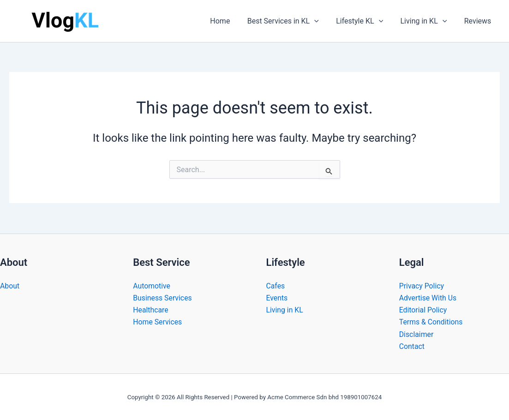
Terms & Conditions (431, 322)
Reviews (479, 21)
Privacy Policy (422, 285)
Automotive (152, 285)
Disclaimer (416, 334)
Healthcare (151, 309)
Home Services (158, 322)
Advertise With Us (428, 297)
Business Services (163, 297)
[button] (323, 21)
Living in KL (427, 21)
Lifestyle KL (365, 21)
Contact (412, 346)
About (10, 285)
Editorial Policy (423, 309)
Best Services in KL (291, 21)
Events (277, 297)
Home (231, 21)
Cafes (276, 285)
